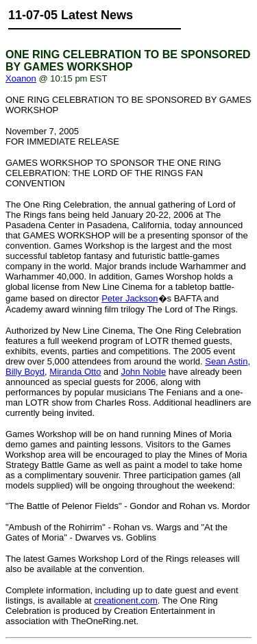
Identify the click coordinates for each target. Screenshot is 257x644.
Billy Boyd (25, 372)
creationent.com (126, 600)
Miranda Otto (75, 372)
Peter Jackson (130, 298)
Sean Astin (226, 361)
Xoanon (21, 78)
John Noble (143, 372)
